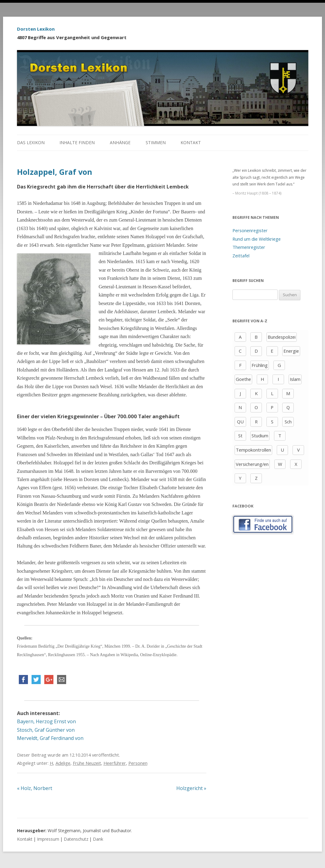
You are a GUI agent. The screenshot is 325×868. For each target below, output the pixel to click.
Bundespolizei (282, 337)
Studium (260, 436)
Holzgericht (191, 788)
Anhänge (120, 142)
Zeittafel (241, 256)
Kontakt (191, 142)
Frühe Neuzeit (87, 763)
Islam (295, 379)
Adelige (63, 763)
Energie (291, 351)
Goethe (243, 379)
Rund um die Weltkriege (257, 239)
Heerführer (115, 763)
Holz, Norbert (35, 788)
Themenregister (249, 247)
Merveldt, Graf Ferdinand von (50, 738)
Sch (288, 422)
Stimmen (156, 142)
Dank (98, 839)
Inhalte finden (77, 142)
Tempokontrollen (253, 450)
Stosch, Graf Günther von (46, 730)
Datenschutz (76, 839)
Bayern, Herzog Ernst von (46, 721)
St (240, 436)
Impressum (48, 839)
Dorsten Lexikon (36, 29)
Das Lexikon (31, 142)
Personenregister (250, 230)
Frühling (260, 365)
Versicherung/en (252, 464)
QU (240, 422)
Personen (138, 763)
